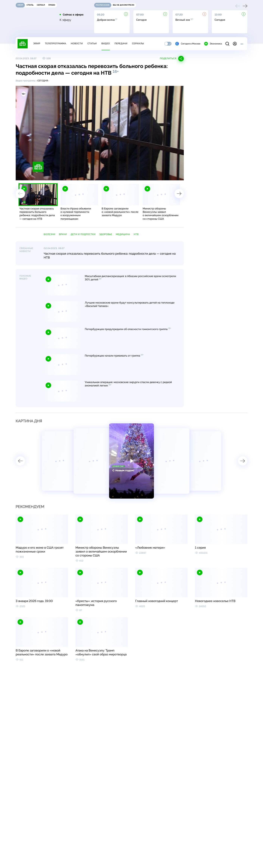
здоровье (106, 234)
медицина (123, 234)
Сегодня (43, 81)
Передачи (121, 43)
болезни (49, 234)
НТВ (136, 234)
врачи (63, 234)
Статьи (92, 43)
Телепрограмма (55, 43)
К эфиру (65, 20)
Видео (106, 43)
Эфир (37, 43)
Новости (77, 43)
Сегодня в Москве (188, 44)
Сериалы (138, 43)
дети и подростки (83, 234)
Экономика (213, 44)
